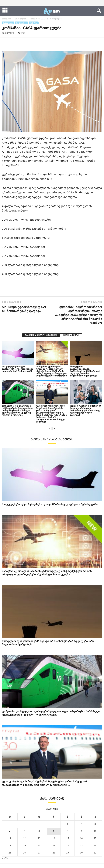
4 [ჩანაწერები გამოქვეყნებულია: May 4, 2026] (10, 831)
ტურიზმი (34, 23)
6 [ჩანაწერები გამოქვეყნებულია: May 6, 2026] (39, 831)
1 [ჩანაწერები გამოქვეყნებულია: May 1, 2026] (68, 824)
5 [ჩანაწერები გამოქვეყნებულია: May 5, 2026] (24, 831)
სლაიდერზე (21, 23)
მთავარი (7, 19)
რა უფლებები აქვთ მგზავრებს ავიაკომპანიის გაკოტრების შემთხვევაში (18, 369)
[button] (98, 11)
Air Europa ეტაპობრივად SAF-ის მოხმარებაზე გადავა (25, 309)
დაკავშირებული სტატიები (41, 335)
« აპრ (5, 858)
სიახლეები (21, 19)
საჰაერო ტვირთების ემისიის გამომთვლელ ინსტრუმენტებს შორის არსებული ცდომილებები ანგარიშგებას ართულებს (51, 371)
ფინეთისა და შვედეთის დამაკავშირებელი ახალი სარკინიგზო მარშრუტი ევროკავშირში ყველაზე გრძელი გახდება (18, 411)
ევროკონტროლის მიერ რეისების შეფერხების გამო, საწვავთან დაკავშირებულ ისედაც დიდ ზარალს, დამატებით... (44, 783)
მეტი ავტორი (71, 335)
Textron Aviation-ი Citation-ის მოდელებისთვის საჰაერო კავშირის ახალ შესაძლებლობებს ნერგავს (86, 411)
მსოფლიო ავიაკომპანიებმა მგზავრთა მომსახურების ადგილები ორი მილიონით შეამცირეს (85, 371)
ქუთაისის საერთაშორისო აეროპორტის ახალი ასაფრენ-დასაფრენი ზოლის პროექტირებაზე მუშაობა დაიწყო (79, 315)
